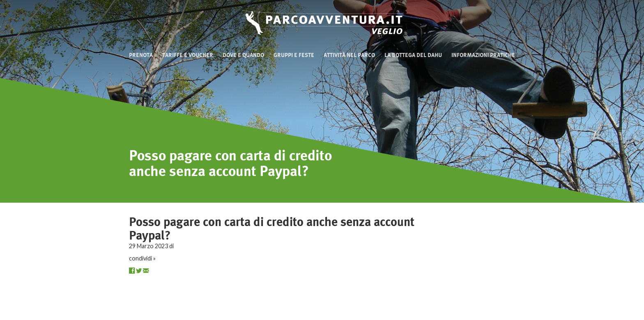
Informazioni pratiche (483, 55)
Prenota (141, 55)
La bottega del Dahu (413, 55)
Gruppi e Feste (294, 55)
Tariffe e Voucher (188, 55)
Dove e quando (243, 55)
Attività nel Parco (349, 55)
